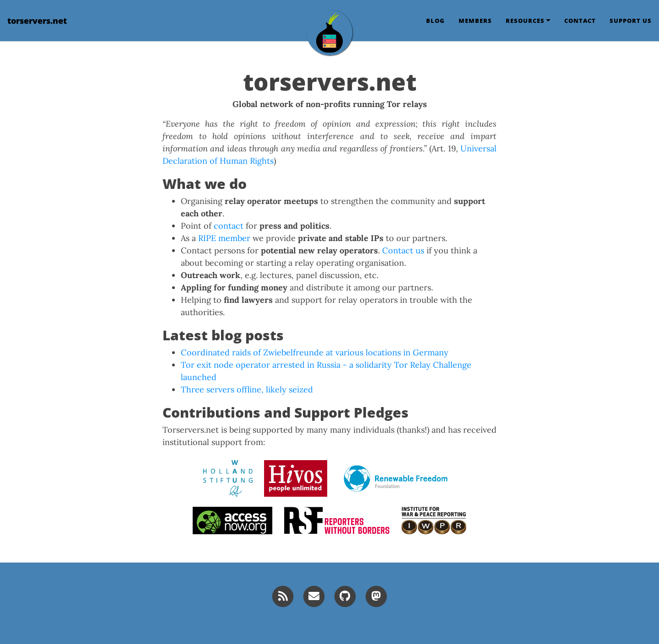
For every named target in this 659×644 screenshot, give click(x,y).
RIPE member (224, 238)
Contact (580, 21)
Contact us (403, 250)
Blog (435, 21)
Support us (631, 21)
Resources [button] (525, 21)
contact (229, 226)
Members (475, 21)
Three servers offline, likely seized (247, 389)
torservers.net (37, 21)
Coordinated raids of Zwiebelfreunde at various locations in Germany (315, 352)
